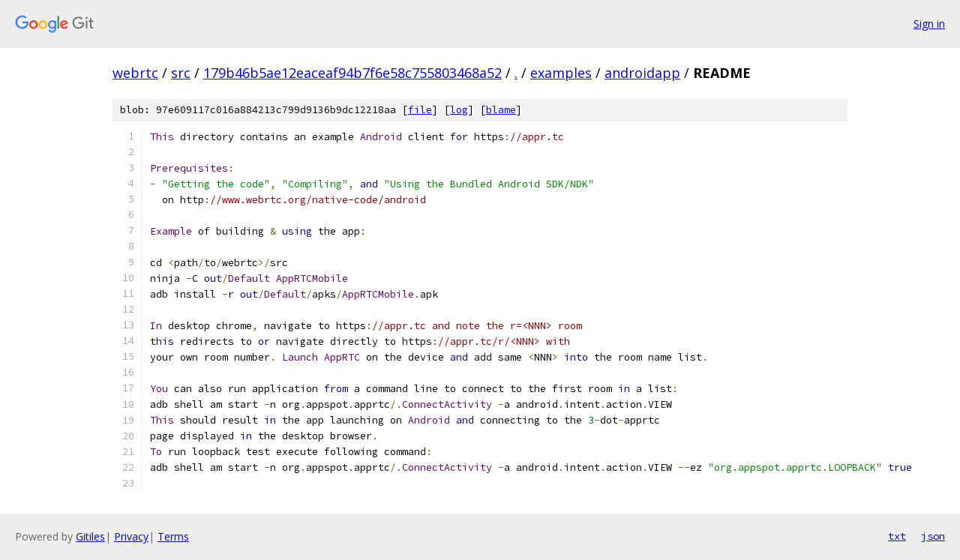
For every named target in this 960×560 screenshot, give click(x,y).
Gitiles (90, 536)
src (181, 73)
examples (561, 73)
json (933, 536)
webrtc (135, 73)
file (420, 110)
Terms (173, 536)
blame (501, 110)
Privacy (131, 536)
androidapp (642, 73)
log (459, 110)
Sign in (929, 24)
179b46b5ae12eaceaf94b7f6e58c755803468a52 (352, 73)
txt (897, 536)
